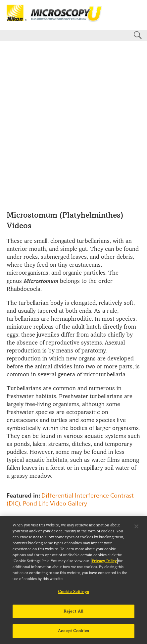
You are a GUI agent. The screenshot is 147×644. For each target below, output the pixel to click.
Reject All (73, 611)
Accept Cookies (73, 631)
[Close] (136, 526)
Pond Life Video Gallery (55, 503)
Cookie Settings (73, 592)
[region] (73, 580)
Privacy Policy (104, 561)
